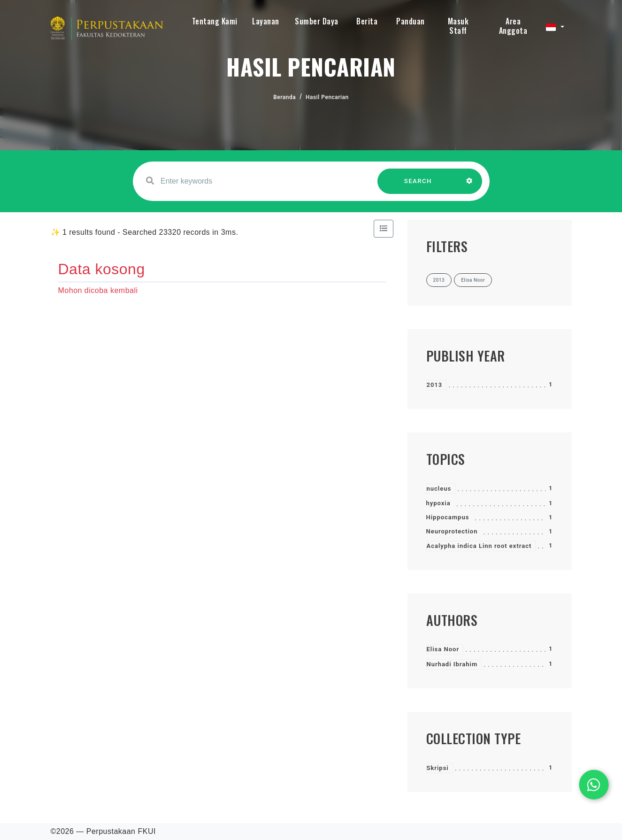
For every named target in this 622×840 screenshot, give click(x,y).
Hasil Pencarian (327, 97)
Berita (367, 21)
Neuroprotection (452, 531)
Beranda (284, 97)
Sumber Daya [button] (317, 21)
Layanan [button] (266, 21)
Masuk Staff (458, 26)
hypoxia (438, 503)
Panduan (411, 21)
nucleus (439, 489)
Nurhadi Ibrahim (452, 664)
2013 (435, 385)
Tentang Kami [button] (215, 21)
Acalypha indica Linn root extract (479, 546)
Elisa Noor (443, 649)
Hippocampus (448, 517)
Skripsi (438, 768)
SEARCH (418, 186)
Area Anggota (513, 26)
